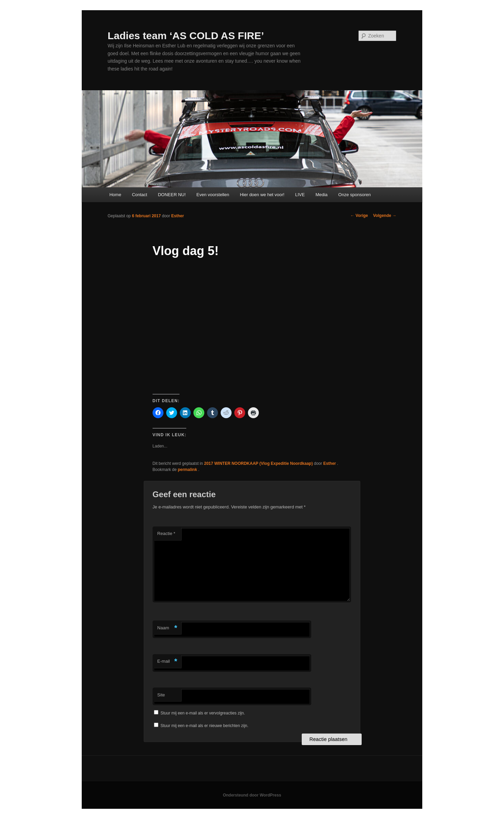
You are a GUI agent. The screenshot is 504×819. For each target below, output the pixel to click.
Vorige (359, 216)
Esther (178, 216)
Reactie (166, 533)
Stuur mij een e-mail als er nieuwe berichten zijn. (204, 726)
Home (115, 195)
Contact (139, 195)
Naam (167, 628)
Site (161, 695)
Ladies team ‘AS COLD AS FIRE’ (186, 36)
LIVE (300, 195)
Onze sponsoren (354, 195)
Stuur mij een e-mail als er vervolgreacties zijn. (203, 713)
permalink (188, 470)
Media (321, 195)
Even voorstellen (213, 195)
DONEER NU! (172, 195)
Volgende (385, 216)
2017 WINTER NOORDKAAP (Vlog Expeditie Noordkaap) (258, 463)
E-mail (167, 661)
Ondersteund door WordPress (252, 795)
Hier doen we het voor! (262, 195)
